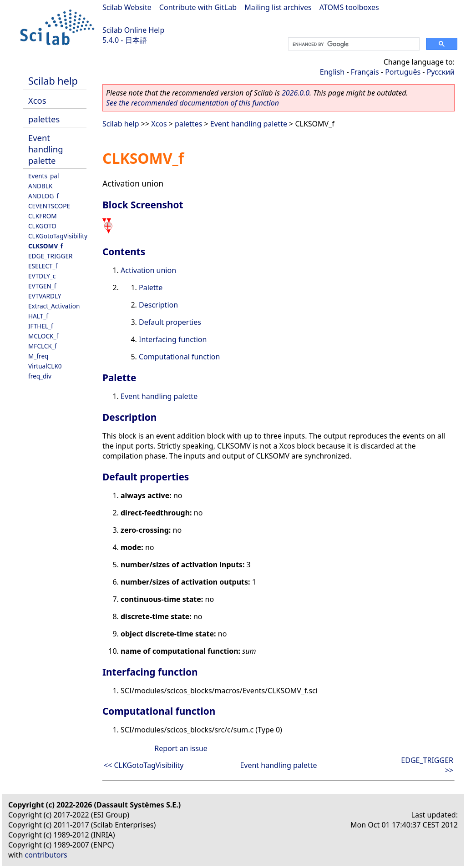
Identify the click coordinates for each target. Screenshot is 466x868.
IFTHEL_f (41, 326)
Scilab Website (127, 7)
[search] (353, 44)
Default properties (170, 322)
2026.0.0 (296, 93)
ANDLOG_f (43, 196)
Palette (151, 288)
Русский (441, 72)
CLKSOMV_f (46, 246)
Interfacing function (173, 339)
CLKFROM (43, 216)
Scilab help (53, 81)
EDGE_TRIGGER (50, 256)
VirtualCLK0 (45, 366)
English (332, 72)
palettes (44, 119)
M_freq (38, 356)
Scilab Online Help (133, 30)
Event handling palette (46, 149)
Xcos (37, 100)
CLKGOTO (42, 226)
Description (158, 305)
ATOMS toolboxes (349, 7)
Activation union (148, 270)
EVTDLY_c (42, 276)
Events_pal (43, 176)
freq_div (40, 376)
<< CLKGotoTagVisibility (144, 765)
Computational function (179, 357)
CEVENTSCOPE (49, 206)
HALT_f (38, 316)
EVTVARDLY (45, 296)
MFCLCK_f (43, 346)
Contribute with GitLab (198, 7)
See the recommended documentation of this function (192, 103)
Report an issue (181, 748)
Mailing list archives (278, 7)
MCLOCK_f (43, 336)
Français (365, 72)
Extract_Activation (54, 306)
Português (403, 72)
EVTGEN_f (42, 286)
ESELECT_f (43, 266)
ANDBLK (40, 186)
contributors (46, 855)
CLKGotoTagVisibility (58, 236)
